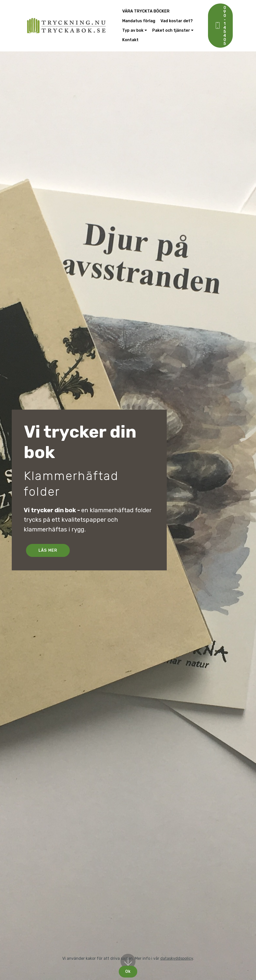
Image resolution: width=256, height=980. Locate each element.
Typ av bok (133, 30)
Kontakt (130, 40)
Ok (128, 971)
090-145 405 (220, 26)
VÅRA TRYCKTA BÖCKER (146, 11)
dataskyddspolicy (177, 958)
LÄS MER (48, 550)
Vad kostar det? (177, 21)
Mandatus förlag (139, 21)
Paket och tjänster (171, 30)
